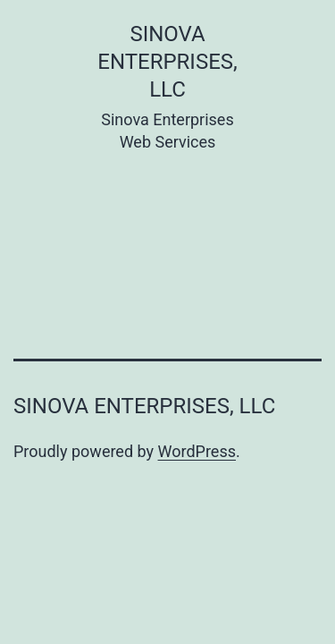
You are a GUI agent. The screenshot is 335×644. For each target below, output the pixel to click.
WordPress (197, 451)
